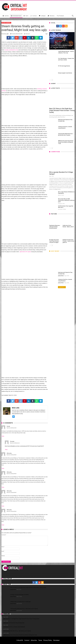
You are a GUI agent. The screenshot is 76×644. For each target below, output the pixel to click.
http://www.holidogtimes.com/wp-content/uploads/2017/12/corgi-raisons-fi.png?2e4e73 (24, 446)
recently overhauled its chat (11, 50)
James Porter (61, 276)
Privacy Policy (48, 640)
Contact (27, 640)
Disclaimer (56, 640)
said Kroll (22, 252)
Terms (40, 640)
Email (3, 551)
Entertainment (8, 21)
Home (3, 21)
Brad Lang (5, 34)
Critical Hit (20, 640)
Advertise (34, 640)
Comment (4, 535)
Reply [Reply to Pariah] (3, 436)
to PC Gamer (28, 252)
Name (3, 547)
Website (3, 556)
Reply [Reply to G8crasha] (3, 468)
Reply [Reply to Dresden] (6, 449)
